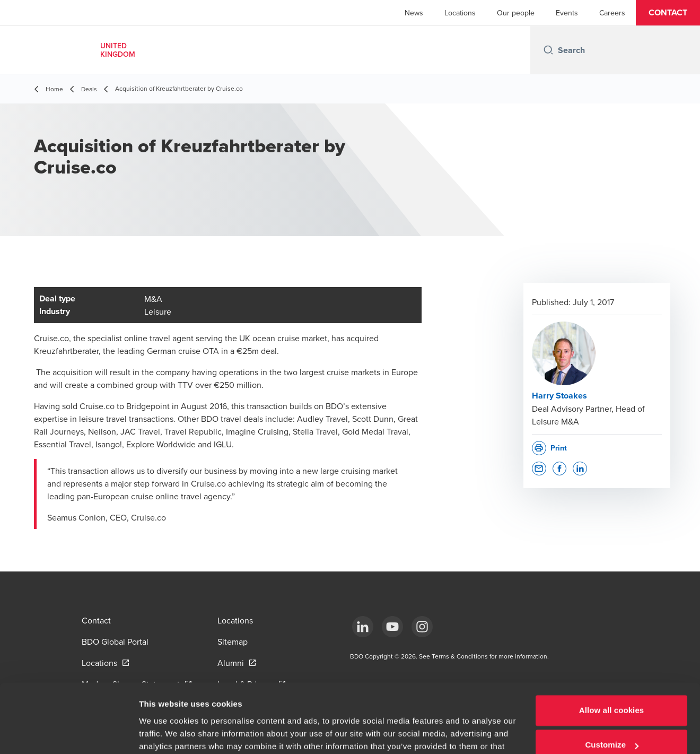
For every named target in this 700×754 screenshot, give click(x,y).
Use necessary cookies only (612, 725)
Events (567, 13)
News (414, 13)
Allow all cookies (612, 655)
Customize (612, 690)
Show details (164, 733)
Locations (460, 13)
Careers (612, 13)
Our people (516, 13)
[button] (668, 13)
